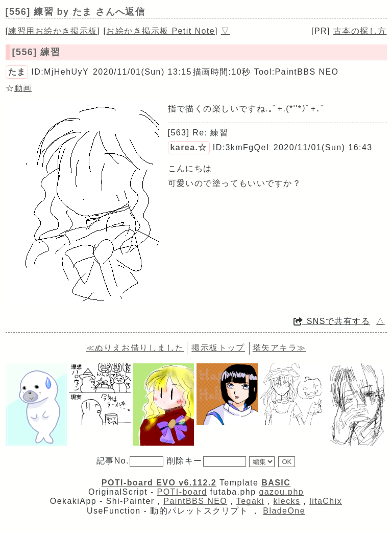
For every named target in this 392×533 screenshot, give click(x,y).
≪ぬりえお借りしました (135, 348)
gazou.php (281, 492)
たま (17, 72)
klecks (287, 501)
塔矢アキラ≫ (279, 348)
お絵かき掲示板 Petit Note (161, 31)
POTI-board (182, 492)
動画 (23, 88)
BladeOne (284, 511)
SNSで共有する (332, 321)
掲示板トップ (218, 348)
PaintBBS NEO (195, 501)
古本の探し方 (360, 31)
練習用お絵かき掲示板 (53, 31)
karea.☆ (189, 147)
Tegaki (250, 501)
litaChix (326, 501)
